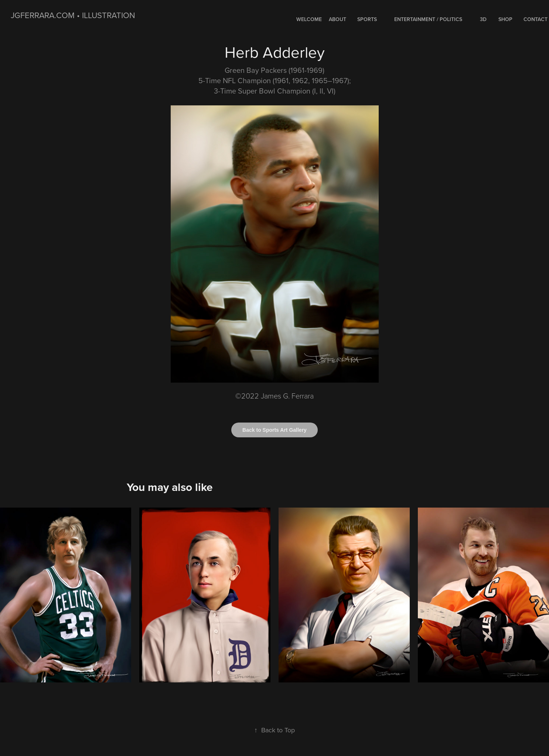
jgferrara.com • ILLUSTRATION (73, 15)
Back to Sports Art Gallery (274, 430)
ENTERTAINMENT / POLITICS (428, 19)
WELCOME (309, 19)
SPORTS (367, 19)
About (337, 19)
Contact (536, 19)
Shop (505, 19)
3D (483, 19)
